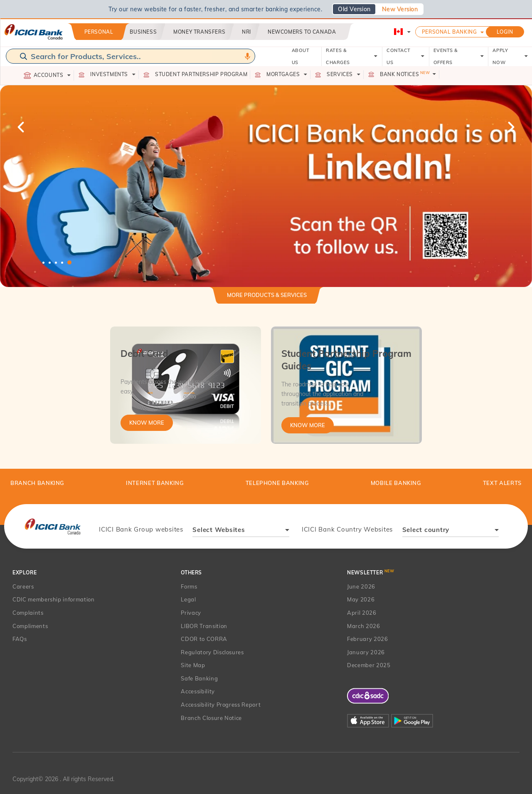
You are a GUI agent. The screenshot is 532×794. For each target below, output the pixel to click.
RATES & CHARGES (352, 56)
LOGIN (505, 32)
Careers (23, 586)
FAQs (20, 639)
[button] (266, 186)
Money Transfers (199, 32)
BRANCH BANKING (37, 483)
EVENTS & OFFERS (459, 56)
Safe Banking (199, 678)
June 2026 (361, 586)
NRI (246, 32)
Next (510, 127)
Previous (22, 127)
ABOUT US (301, 56)
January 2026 (366, 652)
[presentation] (53, 526)
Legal (188, 599)
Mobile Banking (396, 483)
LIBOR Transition (204, 626)
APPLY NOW (510, 56)
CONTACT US (405, 56)
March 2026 (364, 626)
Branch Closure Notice (211, 718)
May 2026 (361, 599)
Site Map (193, 665)
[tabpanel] (266, 186)
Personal (99, 32)
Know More (147, 423)
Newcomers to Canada (302, 32)
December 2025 (369, 665)
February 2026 (367, 639)
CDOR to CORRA (204, 639)
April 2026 (362, 613)
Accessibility (198, 691)
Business (143, 32)
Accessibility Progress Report (221, 705)
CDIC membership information (54, 599)
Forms (189, 586)
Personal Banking (449, 32)
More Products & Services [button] (267, 295)
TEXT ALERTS (502, 483)
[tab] (267, 298)
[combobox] (241, 531)
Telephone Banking (277, 483)
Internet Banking (155, 483)
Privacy (191, 613)
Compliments (30, 626)
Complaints (28, 613)
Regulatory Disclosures (212, 652)
